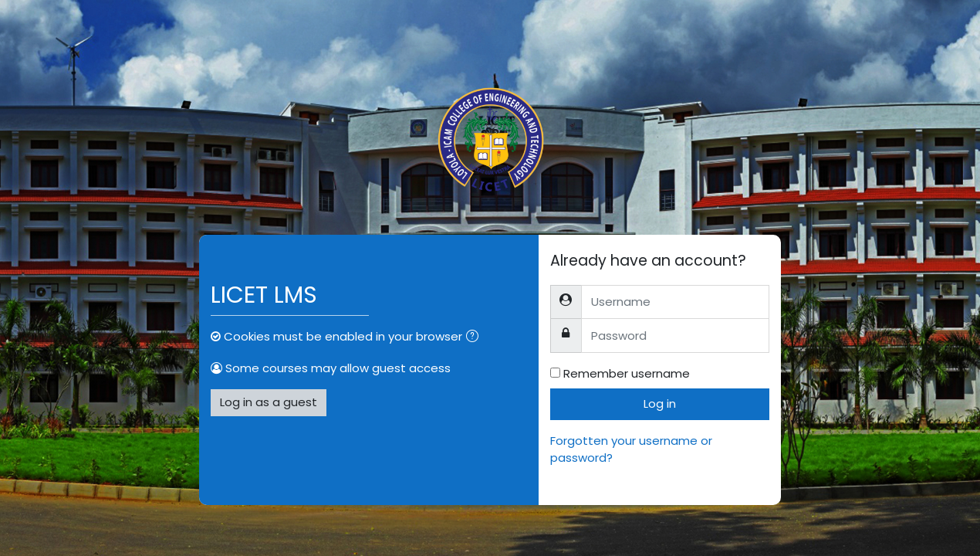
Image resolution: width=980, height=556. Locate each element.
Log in (660, 403)
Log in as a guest (269, 402)
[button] (475, 338)
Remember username (627, 373)
